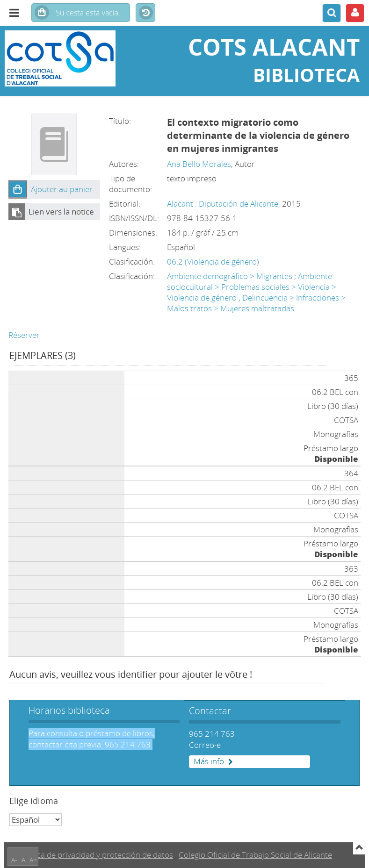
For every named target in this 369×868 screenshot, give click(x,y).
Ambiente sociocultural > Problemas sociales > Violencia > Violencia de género (252, 287)
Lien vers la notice (61, 212)
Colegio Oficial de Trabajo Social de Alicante (255, 855)
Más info (209, 761)
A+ (33, 860)
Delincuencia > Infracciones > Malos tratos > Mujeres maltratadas (256, 303)
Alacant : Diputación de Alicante (223, 204)
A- (14, 860)
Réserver (24, 335)
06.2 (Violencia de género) (213, 262)
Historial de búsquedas (145, 13)
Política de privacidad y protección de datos (96, 855)
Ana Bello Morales (199, 164)
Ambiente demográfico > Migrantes (230, 276)
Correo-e (205, 745)
